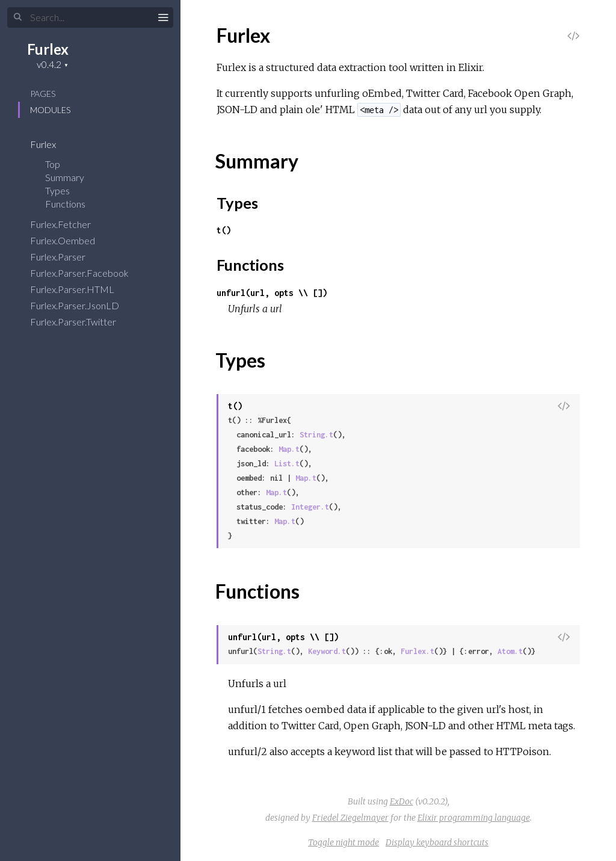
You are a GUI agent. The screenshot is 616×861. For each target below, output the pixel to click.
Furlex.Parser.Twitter (81, 322)
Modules (50, 110)
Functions (73, 204)
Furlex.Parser (66, 257)
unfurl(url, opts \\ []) (272, 293)
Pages (43, 94)
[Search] (90, 17)
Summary (65, 177)
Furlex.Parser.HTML (80, 289)
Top (53, 164)
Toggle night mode (343, 842)
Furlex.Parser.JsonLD (82, 305)
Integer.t (310, 507)
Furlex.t (417, 651)
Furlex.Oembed (70, 240)
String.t (316, 435)
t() (224, 230)
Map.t (289, 449)
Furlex (48, 49)
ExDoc (402, 801)
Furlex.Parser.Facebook (87, 273)
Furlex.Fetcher (68, 224)
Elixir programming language (474, 818)
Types (65, 190)
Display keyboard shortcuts (437, 842)
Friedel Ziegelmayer (350, 818)
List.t (287, 464)
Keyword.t (327, 651)
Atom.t (510, 651)
